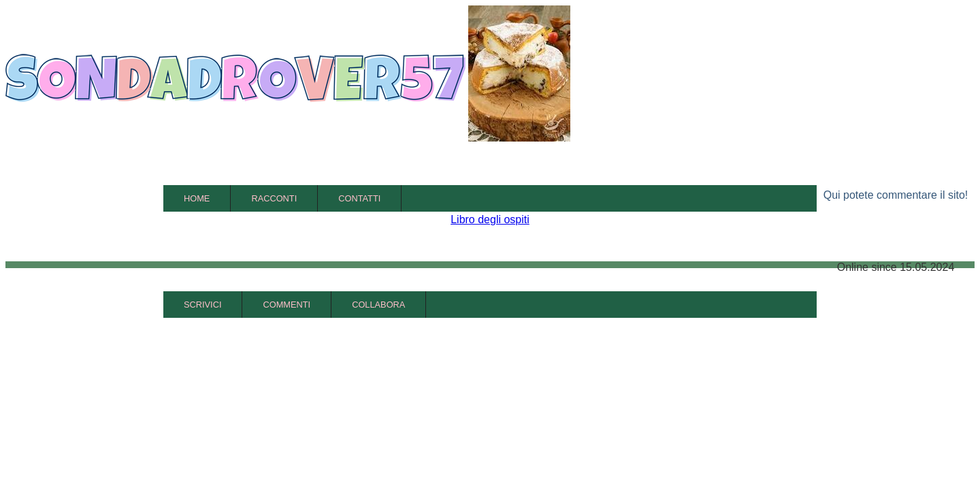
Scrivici (202, 305)
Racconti (274, 198)
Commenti (287, 305)
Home (197, 198)
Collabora (378, 305)
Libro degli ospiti (490, 219)
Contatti (359, 198)
